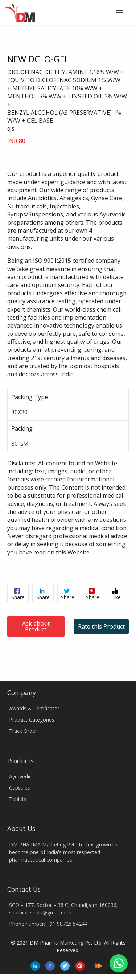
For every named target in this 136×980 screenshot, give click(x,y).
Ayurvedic (20, 776)
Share (18, 594)
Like (116, 594)
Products (20, 761)
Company (22, 693)
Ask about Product (36, 626)
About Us (21, 828)
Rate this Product (101, 626)
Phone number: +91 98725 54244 (48, 924)
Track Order (23, 731)
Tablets (18, 799)
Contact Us (24, 889)
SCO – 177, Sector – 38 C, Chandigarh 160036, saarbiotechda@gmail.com (63, 909)
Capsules (20, 788)
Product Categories (32, 720)
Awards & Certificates (34, 708)
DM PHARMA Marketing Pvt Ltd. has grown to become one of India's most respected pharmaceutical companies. (63, 852)
